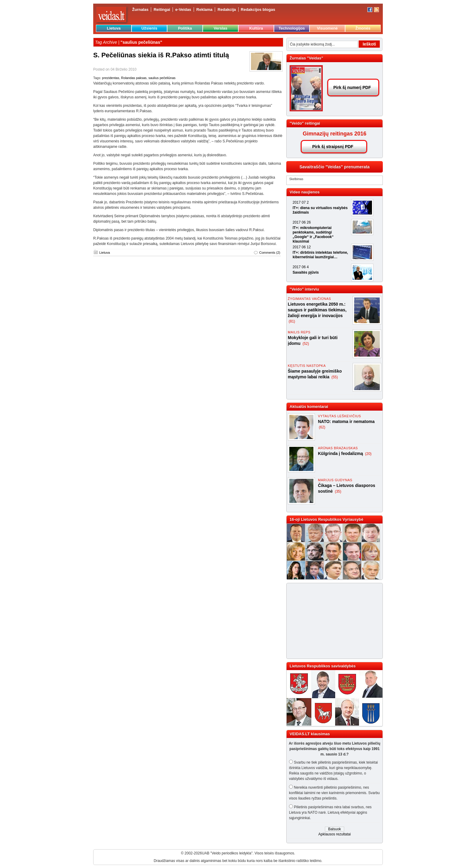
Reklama (204, 10)
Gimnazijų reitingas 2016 (334, 134)
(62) (322, 427)
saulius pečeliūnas (162, 78)
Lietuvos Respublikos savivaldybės (323, 666)
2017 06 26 (302, 222)
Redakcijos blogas (258, 10)
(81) (292, 321)
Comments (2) (270, 253)
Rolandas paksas (134, 78)
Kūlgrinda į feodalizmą (341, 453)
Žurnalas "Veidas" (306, 58)
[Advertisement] (332, 621)
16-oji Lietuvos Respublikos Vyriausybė (326, 519)
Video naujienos (305, 192)
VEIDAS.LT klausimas (310, 734)
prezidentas (111, 78)
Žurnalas (140, 10)
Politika (185, 28)
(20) (368, 454)
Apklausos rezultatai (334, 834)
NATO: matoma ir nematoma (346, 421)
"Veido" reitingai (305, 123)
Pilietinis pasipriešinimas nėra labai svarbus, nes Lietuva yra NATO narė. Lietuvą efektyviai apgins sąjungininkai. (330, 812)
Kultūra (256, 28)
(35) (338, 491)
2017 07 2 (301, 202)
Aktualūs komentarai (309, 407)
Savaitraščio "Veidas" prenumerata (335, 167)
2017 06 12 (302, 247)
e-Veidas (183, 10)
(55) (335, 377)
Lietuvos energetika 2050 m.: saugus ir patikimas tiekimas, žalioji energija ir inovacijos (317, 310)
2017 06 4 (301, 267)
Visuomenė (327, 28)
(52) (306, 344)
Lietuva (114, 28)
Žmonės (363, 28)
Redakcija (227, 10)
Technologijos (292, 28)
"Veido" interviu (304, 289)
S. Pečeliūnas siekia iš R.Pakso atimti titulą (161, 55)
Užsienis (149, 28)
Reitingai (162, 10)
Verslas (221, 28)
